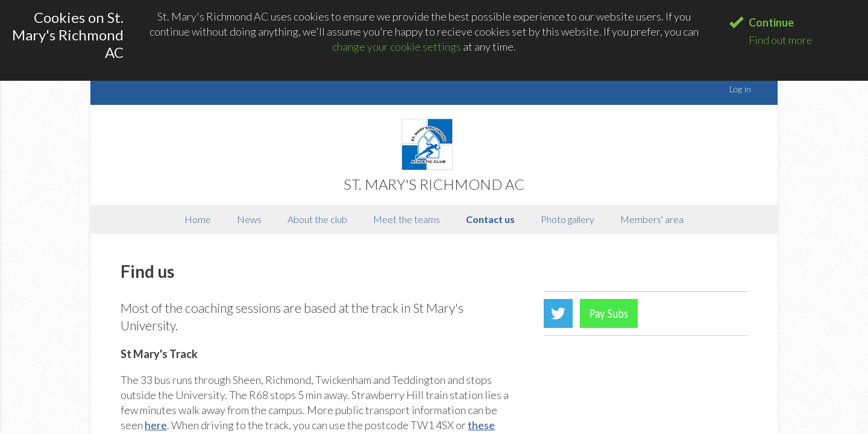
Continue (771, 22)
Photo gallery (568, 219)
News (249, 219)
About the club (317, 219)
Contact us (490, 219)
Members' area (652, 219)
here (156, 425)
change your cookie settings (397, 46)
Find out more (781, 40)
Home (198, 219)
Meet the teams (407, 219)
